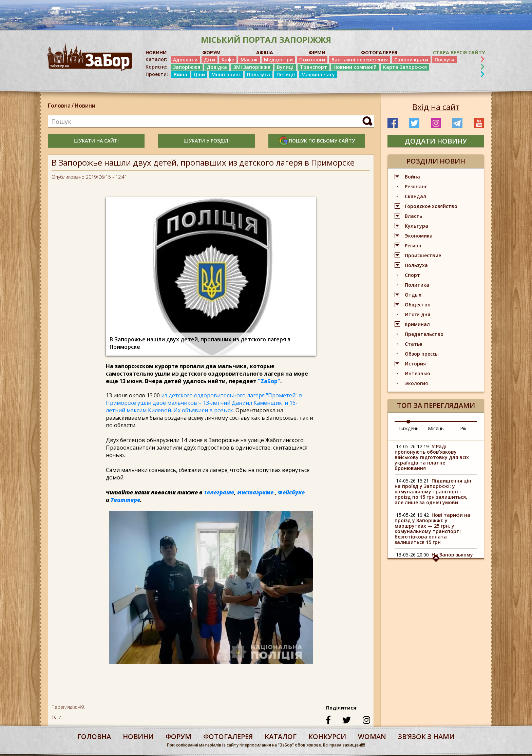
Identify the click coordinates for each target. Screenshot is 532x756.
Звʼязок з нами (426, 736)
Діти (210, 60)
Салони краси (411, 60)
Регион (413, 245)
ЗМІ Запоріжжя (252, 67)
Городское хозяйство (431, 206)
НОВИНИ (156, 52)
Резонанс (416, 186)
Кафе (228, 60)
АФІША (265, 52)
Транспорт (313, 67)
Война (412, 177)
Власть (413, 216)
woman (372, 736)
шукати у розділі (207, 141)
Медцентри (278, 60)
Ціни (199, 74)
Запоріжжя (187, 67)
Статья (414, 344)
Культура (416, 226)
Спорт (412, 275)
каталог (281, 736)
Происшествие (423, 255)
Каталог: (156, 59)
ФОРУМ (211, 52)
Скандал (415, 196)
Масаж (249, 60)
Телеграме (219, 492)
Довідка (217, 67)
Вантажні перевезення (360, 60)
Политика (417, 285)
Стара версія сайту (459, 52)
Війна (180, 74)
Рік (463, 428)
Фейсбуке (291, 492)
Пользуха (259, 74)
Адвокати (185, 60)
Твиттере (125, 500)
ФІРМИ (317, 52)
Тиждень (408, 428)
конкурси (327, 736)
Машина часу (318, 74)
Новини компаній (355, 67)
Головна (59, 106)
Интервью (417, 373)
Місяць (436, 428)
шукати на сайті (96, 141)
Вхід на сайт (436, 107)
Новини (85, 106)
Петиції (286, 74)
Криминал (417, 324)
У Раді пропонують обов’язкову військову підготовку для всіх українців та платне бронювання (432, 457)
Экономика (419, 236)
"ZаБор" (269, 381)
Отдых (413, 295)
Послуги (444, 60)
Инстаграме (255, 492)
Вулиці (285, 67)
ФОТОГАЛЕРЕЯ (379, 52)
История (415, 364)
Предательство (424, 334)
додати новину (436, 141)
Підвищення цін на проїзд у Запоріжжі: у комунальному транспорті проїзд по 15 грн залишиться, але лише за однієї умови (433, 492)
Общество (418, 305)
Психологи (312, 60)
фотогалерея (228, 736)
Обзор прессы (422, 354)
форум (178, 736)
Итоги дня (417, 314)
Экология (416, 383)
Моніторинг (226, 74)
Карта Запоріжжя (405, 67)
